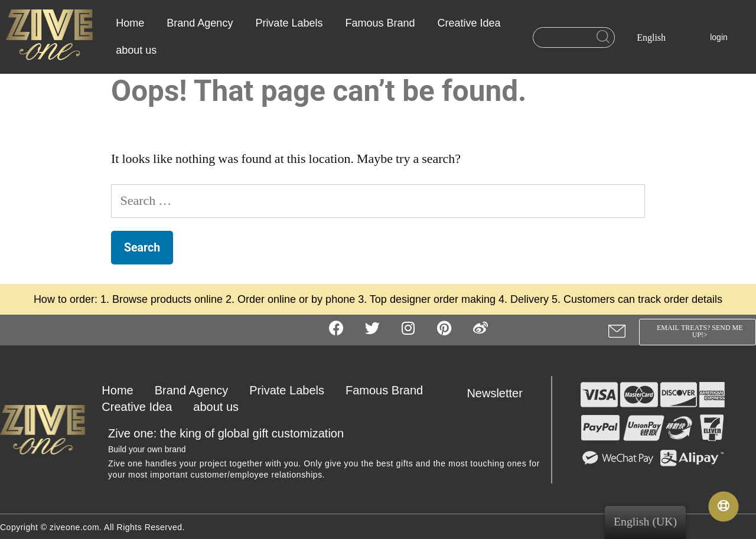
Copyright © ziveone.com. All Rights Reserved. (92, 527)
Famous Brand (380, 23)
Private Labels (289, 23)
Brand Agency (200, 23)
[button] (697, 332)
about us (136, 50)
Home (130, 23)
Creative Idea (469, 23)
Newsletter (494, 393)
